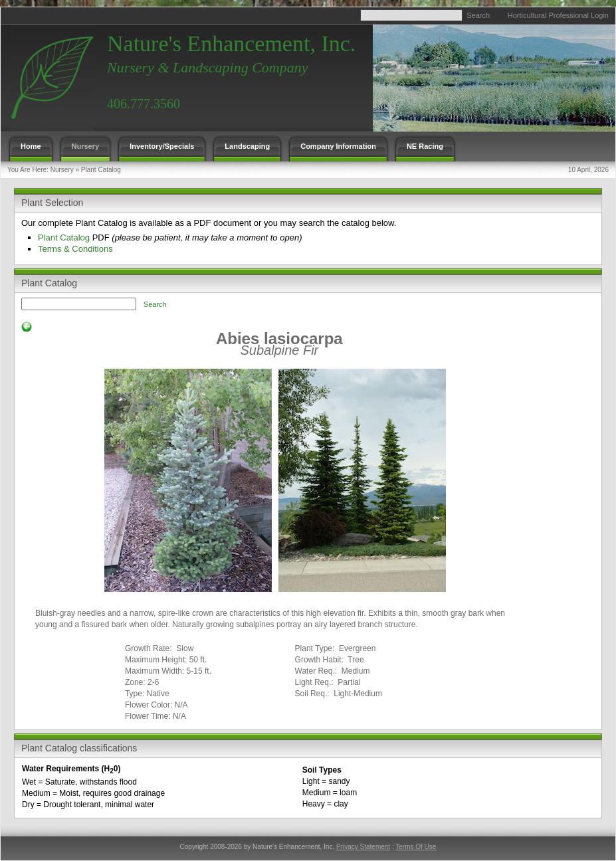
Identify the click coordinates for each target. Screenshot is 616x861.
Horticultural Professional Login (558, 15)
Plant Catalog (101, 170)
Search (478, 15)
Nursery (62, 170)
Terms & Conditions (75, 249)
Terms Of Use (416, 847)
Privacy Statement (363, 847)
